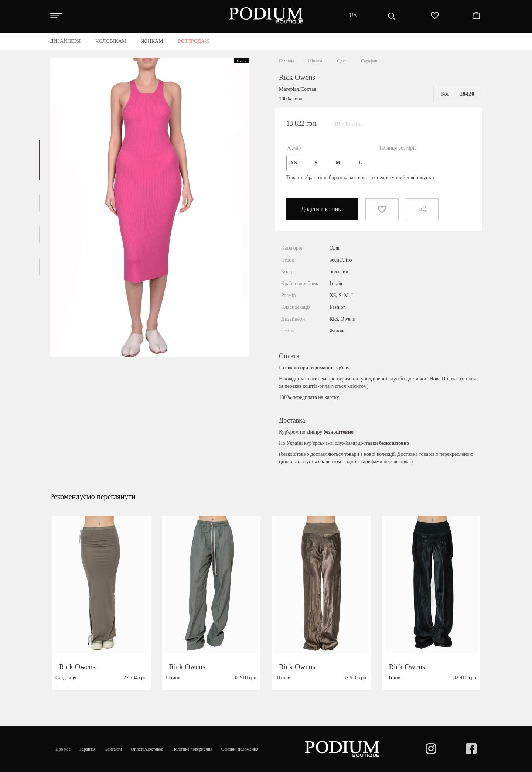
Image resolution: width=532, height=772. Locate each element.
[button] (39, 160)
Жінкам (315, 61)
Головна (287, 61)
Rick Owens (297, 77)
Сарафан (369, 61)
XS (294, 163)
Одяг (342, 61)
